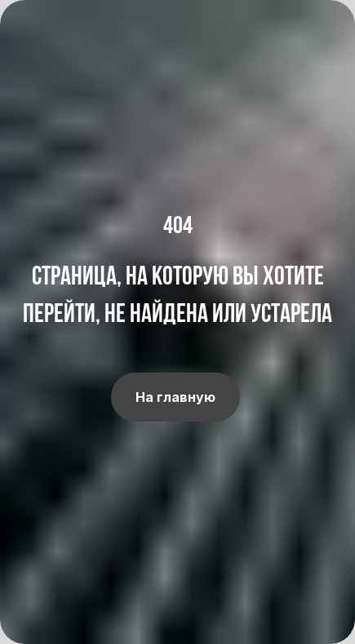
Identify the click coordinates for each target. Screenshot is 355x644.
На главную (175, 397)
